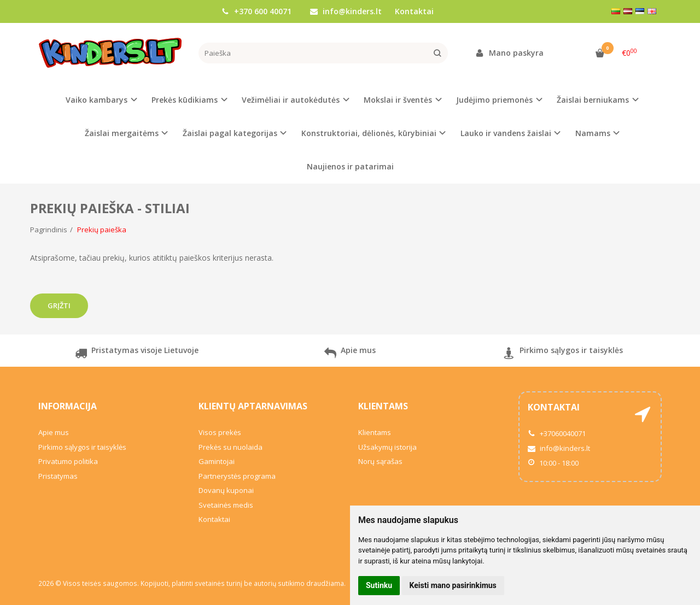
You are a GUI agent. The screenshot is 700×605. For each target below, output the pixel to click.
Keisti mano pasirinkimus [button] (453, 585)
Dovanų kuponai (226, 490)
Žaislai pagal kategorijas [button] (230, 133)
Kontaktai (414, 11)
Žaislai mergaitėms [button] (122, 133)
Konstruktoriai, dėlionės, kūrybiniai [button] (369, 133)
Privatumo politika (68, 461)
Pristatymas (58, 476)
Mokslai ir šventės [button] (398, 100)
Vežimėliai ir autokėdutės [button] (291, 100)
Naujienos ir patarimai (350, 166)
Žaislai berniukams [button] (593, 100)
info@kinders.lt (346, 11)
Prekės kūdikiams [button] (185, 100)
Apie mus (350, 354)
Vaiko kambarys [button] (97, 100)
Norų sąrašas (380, 461)
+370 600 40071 (256, 11)
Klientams (383, 406)
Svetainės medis (226, 505)
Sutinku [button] (379, 585)
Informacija (68, 406)
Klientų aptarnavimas (253, 406)
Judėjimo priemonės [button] (494, 100)
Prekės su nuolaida (231, 447)
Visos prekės (220, 432)
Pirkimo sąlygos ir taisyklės (563, 354)
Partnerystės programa (237, 476)
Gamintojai (217, 461)
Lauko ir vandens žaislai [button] (506, 133)
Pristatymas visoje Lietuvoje (137, 354)
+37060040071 (557, 433)
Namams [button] (593, 133)
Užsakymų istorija (387, 447)
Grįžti (59, 306)
